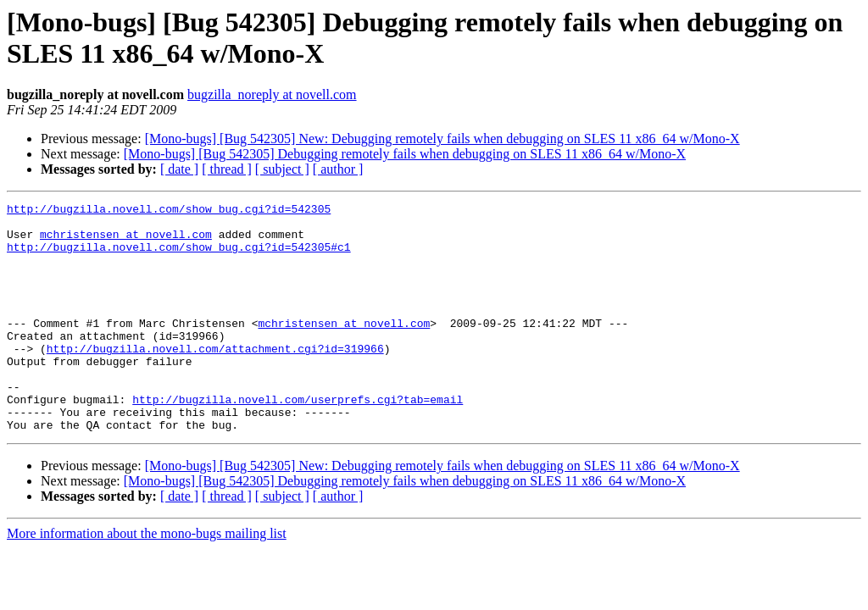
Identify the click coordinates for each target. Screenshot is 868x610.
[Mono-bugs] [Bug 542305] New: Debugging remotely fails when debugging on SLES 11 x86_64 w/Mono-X (442, 139)
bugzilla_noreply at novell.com (272, 94)
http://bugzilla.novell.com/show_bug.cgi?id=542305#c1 (179, 257)
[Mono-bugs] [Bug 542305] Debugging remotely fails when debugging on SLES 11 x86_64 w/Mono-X (405, 154)
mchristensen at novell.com (126, 241)
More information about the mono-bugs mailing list (147, 579)
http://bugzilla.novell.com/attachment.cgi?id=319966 (215, 379)
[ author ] (338, 169)
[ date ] (179, 169)
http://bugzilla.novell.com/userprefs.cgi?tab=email (298, 440)
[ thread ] (227, 169)
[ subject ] (282, 169)
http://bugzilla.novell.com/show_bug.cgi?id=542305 (169, 211)
